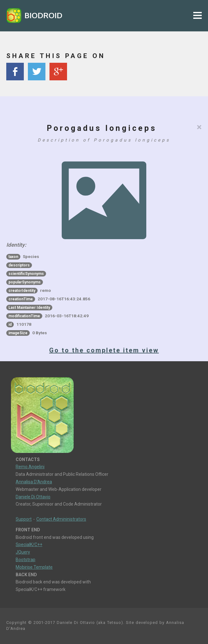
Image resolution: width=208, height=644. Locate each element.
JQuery (23, 552)
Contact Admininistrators (61, 519)
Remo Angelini (30, 467)
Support (24, 519)
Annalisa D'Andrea (34, 482)
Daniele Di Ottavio (33, 497)
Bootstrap (26, 560)
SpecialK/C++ (29, 545)
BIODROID (43, 15)
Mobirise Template (34, 567)
